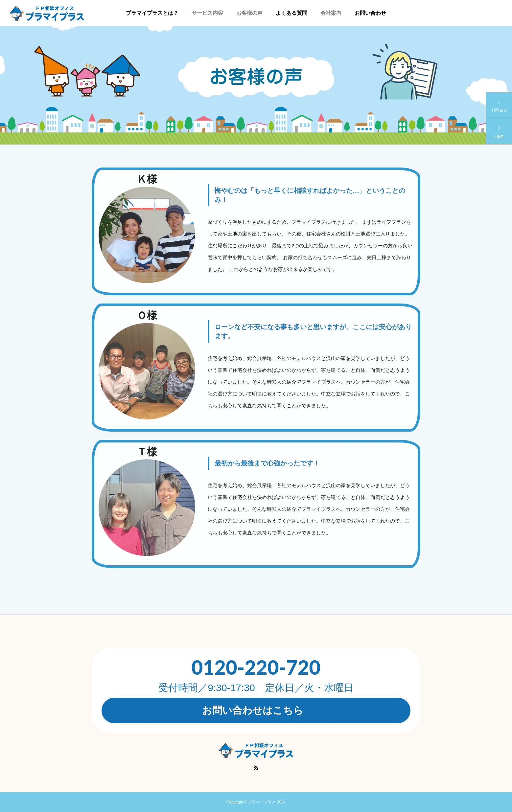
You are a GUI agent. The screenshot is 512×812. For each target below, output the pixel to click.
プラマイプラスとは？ (152, 13)
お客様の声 (249, 13)
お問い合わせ (370, 13)
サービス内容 (207, 13)
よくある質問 (291, 13)
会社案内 (331, 13)
